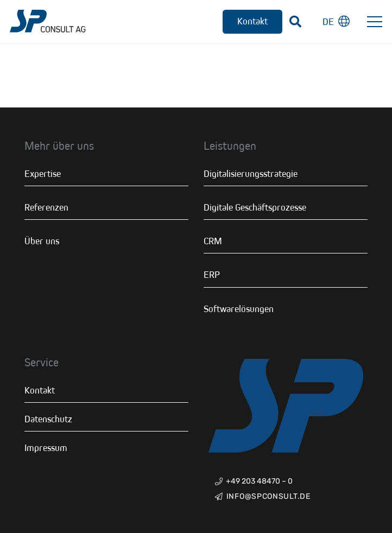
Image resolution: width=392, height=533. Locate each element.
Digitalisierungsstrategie (251, 174)
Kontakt (40, 390)
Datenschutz (48, 419)
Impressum (46, 448)
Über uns (42, 241)
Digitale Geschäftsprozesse (255, 207)
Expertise (43, 174)
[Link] (48, 22)
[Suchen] (295, 22)
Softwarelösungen (239, 309)
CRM (213, 241)
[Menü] (375, 22)
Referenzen (46, 207)
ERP (212, 275)
